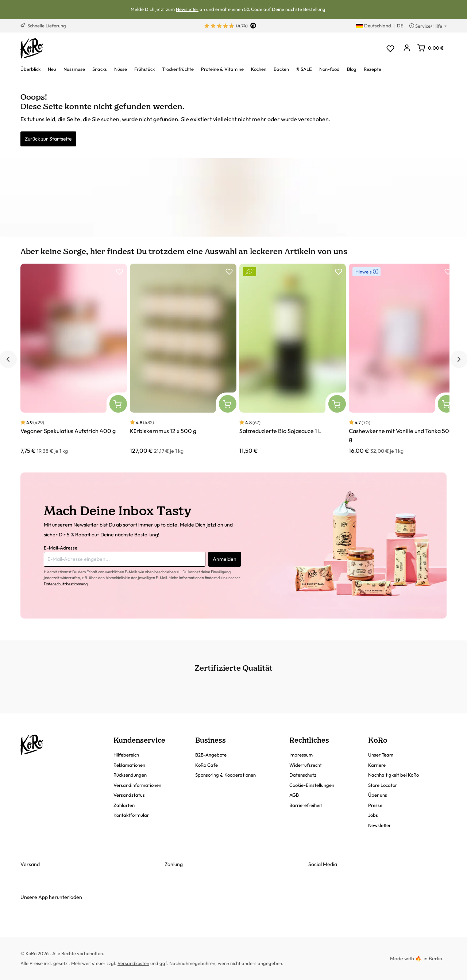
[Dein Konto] (407, 48)
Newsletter (187, 9)
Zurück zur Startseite (48, 139)
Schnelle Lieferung (43, 26)
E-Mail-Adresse (61, 548)
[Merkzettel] (390, 48)
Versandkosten (133, 963)
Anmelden (225, 559)
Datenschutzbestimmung (66, 584)
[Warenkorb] (430, 48)
